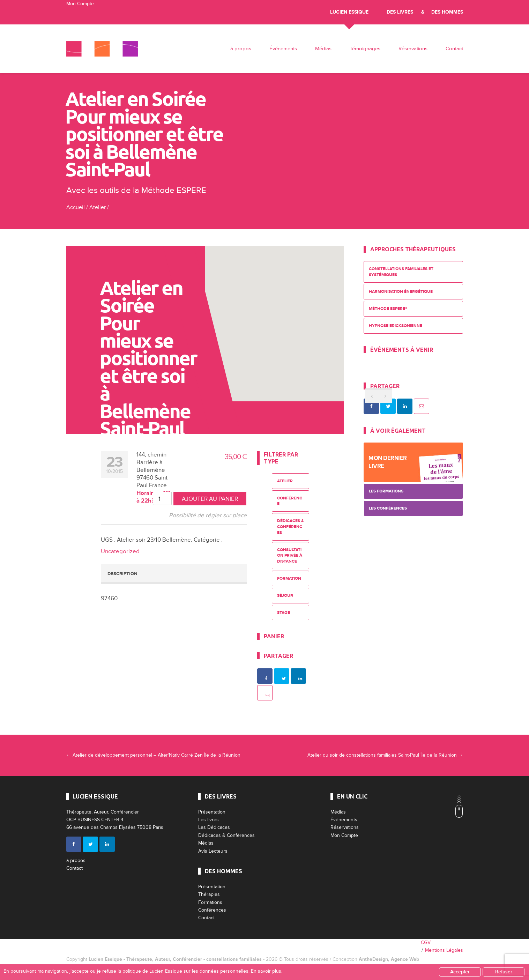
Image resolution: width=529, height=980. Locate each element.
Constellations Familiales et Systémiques (401, 272)
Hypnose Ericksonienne (396, 326)
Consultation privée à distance (290, 556)
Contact (454, 49)
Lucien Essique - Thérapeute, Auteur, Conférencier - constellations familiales (175, 959)
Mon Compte (80, 4)
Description (122, 574)
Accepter (460, 972)
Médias (323, 49)
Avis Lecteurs (213, 851)
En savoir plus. (267, 971)
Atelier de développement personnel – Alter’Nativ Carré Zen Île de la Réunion (153, 755)
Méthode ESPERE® (388, 309)
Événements (283, 49)
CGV (426, 942)
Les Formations (386, 491)
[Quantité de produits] (162, 498)
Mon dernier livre (388, 462)
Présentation (212, 812)
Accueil (76, 207)
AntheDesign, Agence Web (389, 959)
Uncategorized (120, 551)
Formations (210, 902)
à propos (241, 49)
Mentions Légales (444, 950)
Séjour (285, 596)
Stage (284, 613)
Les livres (208, 820)
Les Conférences (388, 508)
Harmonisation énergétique (401, 292)
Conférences (212, 910)
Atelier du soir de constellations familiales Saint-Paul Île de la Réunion (385, 755)
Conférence (290, 501)
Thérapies (209, 894)
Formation (289, 578)
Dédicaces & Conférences (290, 527)
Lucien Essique (349, 12)
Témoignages (365, 49)
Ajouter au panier (210, 499)
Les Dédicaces (214, 827)
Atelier (98, 207)
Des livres (400, 12)
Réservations (413, 49)
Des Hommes (447, 12)
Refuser (504, 972)
